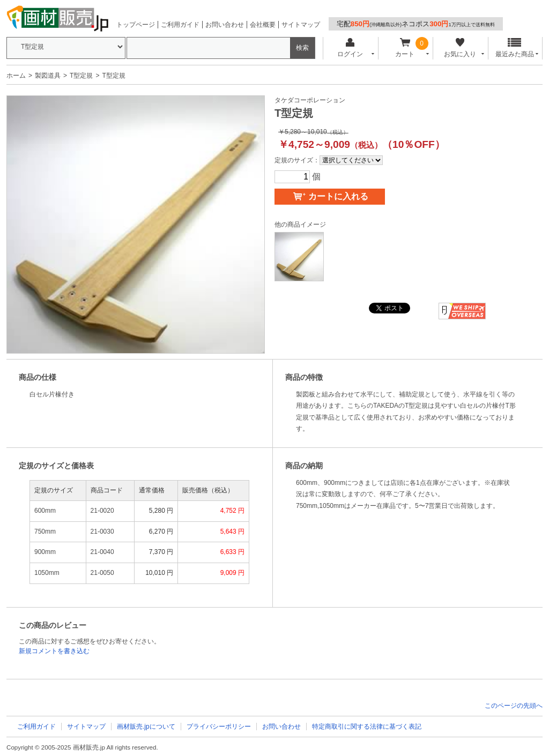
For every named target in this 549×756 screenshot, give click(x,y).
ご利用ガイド (180, 25)
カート (405, 48)
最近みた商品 (515, 48)
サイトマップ (301, 25)
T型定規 (81, 76)
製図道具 (48, 76)
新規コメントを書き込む (54, 651)
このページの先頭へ (514, 706)
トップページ (136, 25)
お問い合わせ (225, 25)
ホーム (16, 76)
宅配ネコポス (416, 24)
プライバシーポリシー (219, 727)
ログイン (350, 48)
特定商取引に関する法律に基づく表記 (367, 727)
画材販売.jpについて (146, 727)
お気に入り (460, 48)
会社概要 (263, 25)
